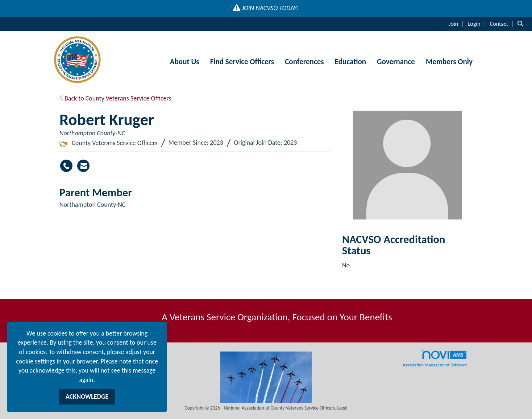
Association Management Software (435, 359)
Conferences (304, 62)
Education (350, 62)
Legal (342, 408)
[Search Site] (522, 24)
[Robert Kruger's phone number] (66, 166)
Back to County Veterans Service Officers (115, 98)
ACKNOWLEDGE (87, 397)
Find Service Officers (242, 62)
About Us (185, 62)
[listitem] (457, 24)
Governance (396, 62)
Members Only (449, 62)
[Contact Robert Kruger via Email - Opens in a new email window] (83, 166)
